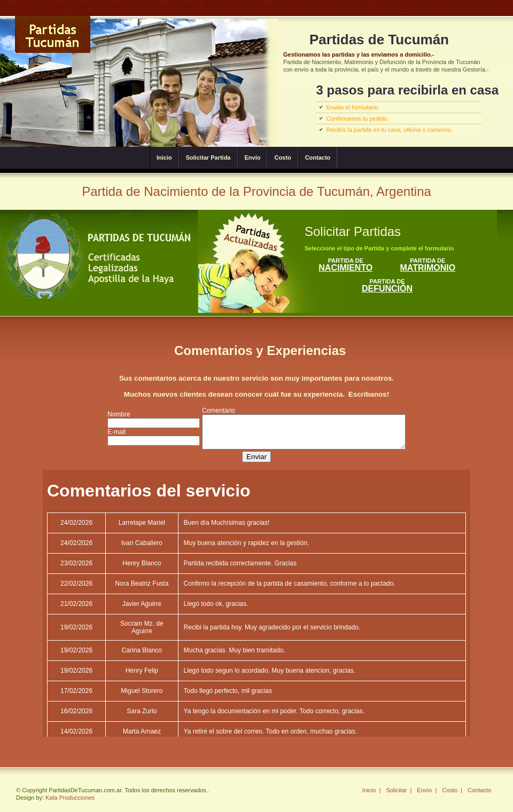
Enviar (256, 460)
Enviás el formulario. (353, 107)
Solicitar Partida (208, 157)
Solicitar (396, 790)
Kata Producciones (70, 798)
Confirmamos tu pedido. (357, 119)
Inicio (164, 157)
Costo (282, 157)
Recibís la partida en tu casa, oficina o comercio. (389, 130)
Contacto (318, 157)
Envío (253, 157)
